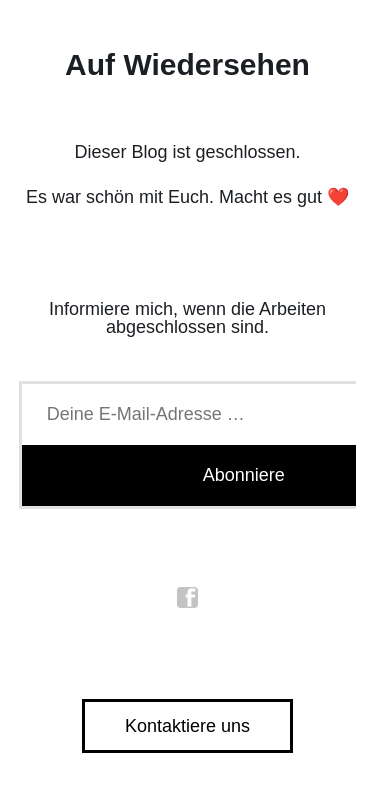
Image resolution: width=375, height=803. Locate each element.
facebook (188, 598)
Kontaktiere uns (187, 726)
